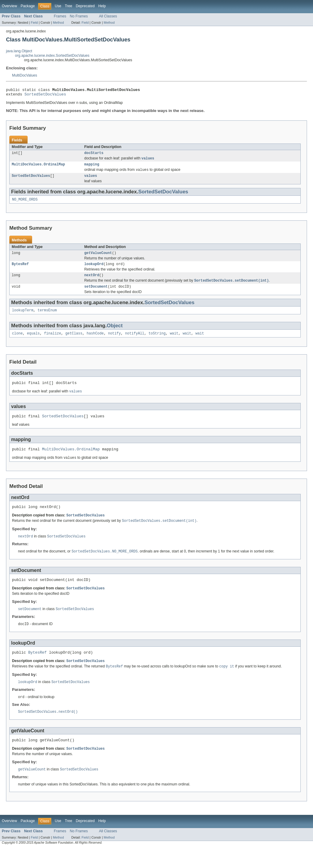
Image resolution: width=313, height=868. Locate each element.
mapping (92, 168)
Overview (9, 6)
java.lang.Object (19, 51)
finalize (53, 342)
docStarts (94, 155)
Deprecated (85, 6)
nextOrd (92, 282)
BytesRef (20, 270)
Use (58, 6)
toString (157, 342)
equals (33, 342)
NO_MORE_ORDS (25, 204)
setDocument (96, 294)
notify (114, 342)
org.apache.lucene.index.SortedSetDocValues (52, 56)
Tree (69, 6)
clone (17, 342)
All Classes (108, 16)
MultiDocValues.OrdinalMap (38, 168)
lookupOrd (94, 270)
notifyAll (135, 342)
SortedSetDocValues (45, 96)
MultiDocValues (25, 75)
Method (58, 23)
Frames (60, 16)
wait (174, 342)
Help (102, 6)
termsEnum (47, 318)
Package (28, 6)
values (91, 180)
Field (34, 23)
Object (115, 334)
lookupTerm (23, 318)
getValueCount (98, 258)
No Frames (79, 16)
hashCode (95, 342)
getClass (74, 342)
